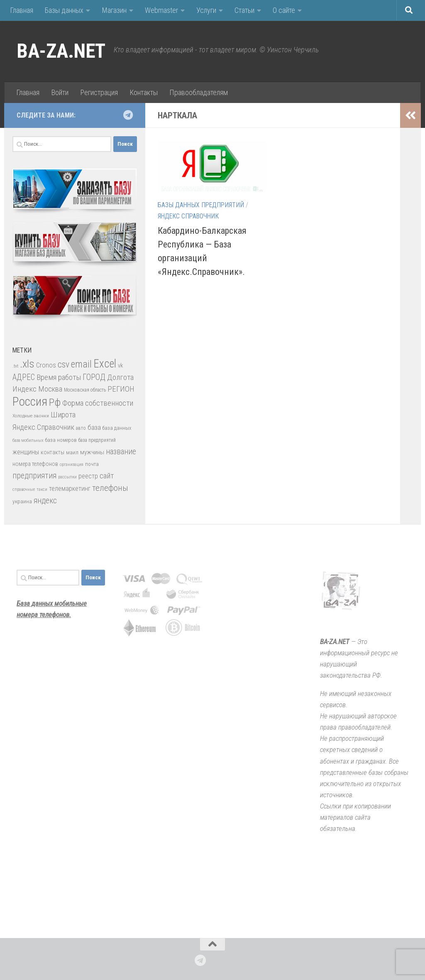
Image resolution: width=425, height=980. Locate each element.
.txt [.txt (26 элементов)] (15, 366)
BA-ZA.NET (61, 51)
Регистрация (99, 92)
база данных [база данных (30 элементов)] (117, 428)
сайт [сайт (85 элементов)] (107, 476)
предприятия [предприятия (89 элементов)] (34, 476)
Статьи (244, 10)
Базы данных (64, 10)
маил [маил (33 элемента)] (72, 452)
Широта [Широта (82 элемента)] (63, 415)
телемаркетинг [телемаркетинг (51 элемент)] (70, 489)
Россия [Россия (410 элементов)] (30, 402)
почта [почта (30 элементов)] (92, 464)
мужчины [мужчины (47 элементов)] (92, 452)
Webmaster (161, 10)
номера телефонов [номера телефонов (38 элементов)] (35, 464)
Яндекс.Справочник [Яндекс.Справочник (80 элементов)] (43, 427)
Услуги (206, 10)
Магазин (114, 10)
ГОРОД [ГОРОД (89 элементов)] (94, 377)
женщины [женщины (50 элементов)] (26, 452)
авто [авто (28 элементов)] (81, 428)
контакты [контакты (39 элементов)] (53, 452)
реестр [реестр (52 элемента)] (88, 476)
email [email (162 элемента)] (81, 364)
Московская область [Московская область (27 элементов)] (85, 390)
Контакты (144, 92)
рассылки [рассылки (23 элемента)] (67, 477)
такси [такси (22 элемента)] (42, 489)
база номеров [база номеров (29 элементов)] (61, 440)
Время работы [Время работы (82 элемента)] (59, 377)
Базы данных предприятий (201, 205)
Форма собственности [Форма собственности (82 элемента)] (98, 403)
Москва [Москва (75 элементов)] (50, 389)
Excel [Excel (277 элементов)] (105, 364)
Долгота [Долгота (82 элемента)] (120, 377)
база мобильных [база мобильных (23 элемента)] (28, 440)
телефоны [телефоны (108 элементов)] (110, 488)
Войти (60, 92)
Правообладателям (199, 92)
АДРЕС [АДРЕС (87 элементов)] (24, 377)
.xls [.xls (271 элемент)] (27, 364)
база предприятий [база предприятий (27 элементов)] (97, 440)
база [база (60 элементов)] (94, 427)
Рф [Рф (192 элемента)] (55, 402)
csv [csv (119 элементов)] (64, 364)
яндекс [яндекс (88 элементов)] (45, 501)
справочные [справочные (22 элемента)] (24, 489)
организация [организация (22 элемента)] (72, 464)
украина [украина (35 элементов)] (22, 501)
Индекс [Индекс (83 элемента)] (24, 389)
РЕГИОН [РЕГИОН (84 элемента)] (121, 389)
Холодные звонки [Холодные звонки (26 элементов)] (31, 416)
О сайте (284, 10)
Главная (22, 10)
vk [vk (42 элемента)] (120, 365)
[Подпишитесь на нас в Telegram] (128, 115)
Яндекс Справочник (188, 216)
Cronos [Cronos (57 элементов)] (46, 365)
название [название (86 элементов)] (121, 452)
